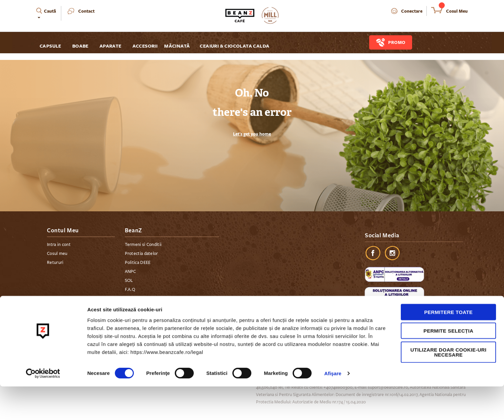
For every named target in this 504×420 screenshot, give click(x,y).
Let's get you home (252, 134)
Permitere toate (448, 345)
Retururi (55, 263)
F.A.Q (130, 290)
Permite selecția (448, 364)
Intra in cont (59, 245)
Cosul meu (57, 254)
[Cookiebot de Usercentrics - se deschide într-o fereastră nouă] (43, 407)
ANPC (130, 272)
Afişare (333, 407)
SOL (129, 281)
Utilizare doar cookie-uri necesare (448, 385)
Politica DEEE (138, 263)
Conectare (412, 11)
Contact (86, 11)
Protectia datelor (141, 254)
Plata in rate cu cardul (146, 308)
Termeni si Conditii (143, 245)
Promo (397, 42)
